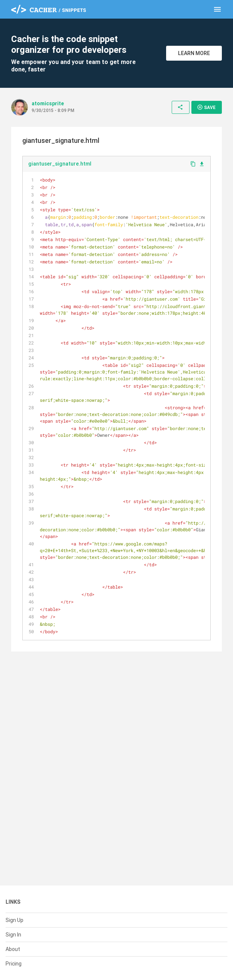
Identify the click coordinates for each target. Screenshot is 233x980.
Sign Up (14, 920)
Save (206, 107)
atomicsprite (48, 103)
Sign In (13, 935)
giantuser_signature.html (60, 164)
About (13, 949)
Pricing (14, 964)
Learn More (194, 53)
